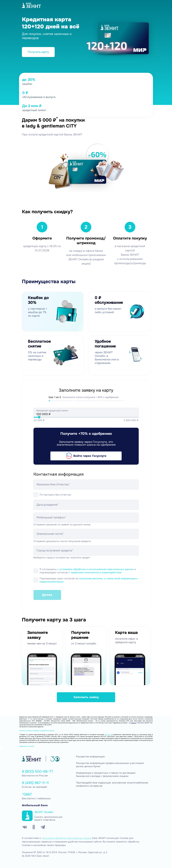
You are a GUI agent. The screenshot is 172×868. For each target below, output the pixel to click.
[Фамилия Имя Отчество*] (86, 485)
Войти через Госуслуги (86, 456)
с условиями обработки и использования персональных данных (96, 569)
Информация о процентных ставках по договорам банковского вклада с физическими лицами (106, 775)
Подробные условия (27, 746)
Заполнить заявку (86, 697)
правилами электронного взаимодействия (96, 572)
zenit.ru (134, 723)
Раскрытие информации (90, 757)
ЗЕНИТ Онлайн (44, 812)
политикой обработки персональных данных (67, 838)
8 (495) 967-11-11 (35, 783)
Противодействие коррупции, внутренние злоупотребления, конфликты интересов (112, 784)
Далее (47, 595)
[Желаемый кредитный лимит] (86, 414)
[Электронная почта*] (86, 534)
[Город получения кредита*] (86, 551)
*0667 (27, 794)
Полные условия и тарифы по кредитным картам (37, 731)
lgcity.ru (108, 735)
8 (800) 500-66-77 (37, 772)
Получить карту (38, 52)
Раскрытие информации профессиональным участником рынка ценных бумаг (110, 765)
